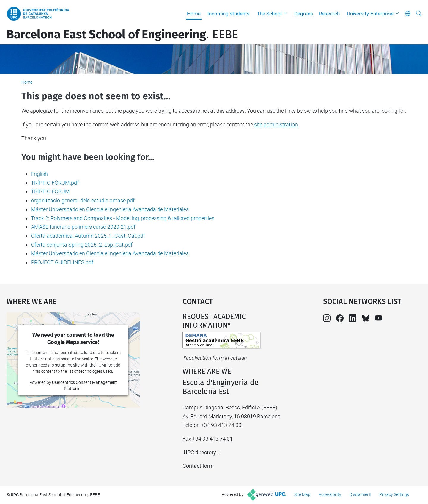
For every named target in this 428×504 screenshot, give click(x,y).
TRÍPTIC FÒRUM (50, 191)
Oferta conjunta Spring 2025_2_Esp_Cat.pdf (82, 245)
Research (329, 14)
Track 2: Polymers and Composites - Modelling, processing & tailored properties (123, 218)
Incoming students (229, 14)
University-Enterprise (370, 14)
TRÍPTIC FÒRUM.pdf (55, 183)
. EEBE (122, 35)
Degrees (304, 14)
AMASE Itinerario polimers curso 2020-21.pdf (83, 227)
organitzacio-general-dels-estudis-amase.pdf (83, 200)
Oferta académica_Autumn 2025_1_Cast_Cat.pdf (88, 236)
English (39, 174)
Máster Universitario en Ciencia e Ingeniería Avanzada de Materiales (110, 209)
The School (269, 14)
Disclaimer (359, 494)
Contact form (198, 466)
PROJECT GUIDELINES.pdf (62, 262)
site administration (276, 125)
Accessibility (330, 494)
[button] (287, 14)
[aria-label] (419, 14)
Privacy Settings (394, 494)
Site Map (302, 494)
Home (194, 14)
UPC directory (200, 452)
